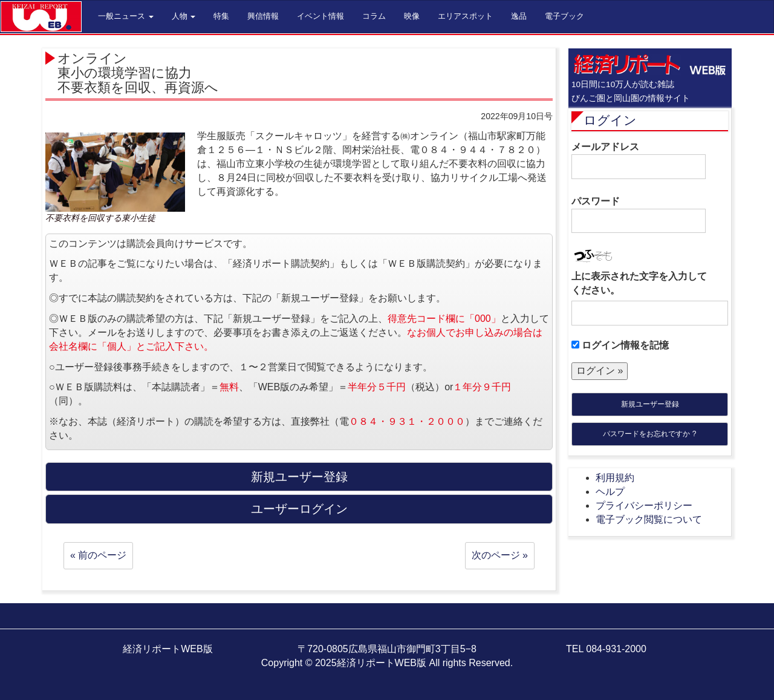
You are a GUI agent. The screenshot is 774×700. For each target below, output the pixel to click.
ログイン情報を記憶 (620, 345)
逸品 (519, 16)
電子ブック (564, 16)
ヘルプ (610, 492)
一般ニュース (126, 16)
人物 (184, 16)
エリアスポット (465, 16)
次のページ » (500, 555)
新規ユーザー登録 (650, 404)
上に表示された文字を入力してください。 (639, 283)
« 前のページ (98, 555)
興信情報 (263, 16)
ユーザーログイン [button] (299, 509)
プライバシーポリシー (644, 505)
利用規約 (615, 478)
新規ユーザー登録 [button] (299, 477)
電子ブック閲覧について (649, 519)
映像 (412, 16)
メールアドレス (639, 160)
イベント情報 (320, 16)
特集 (221, 16)
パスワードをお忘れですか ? (649, 434)
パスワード (639, 215)
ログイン (610, 120)
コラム (374, 16)
